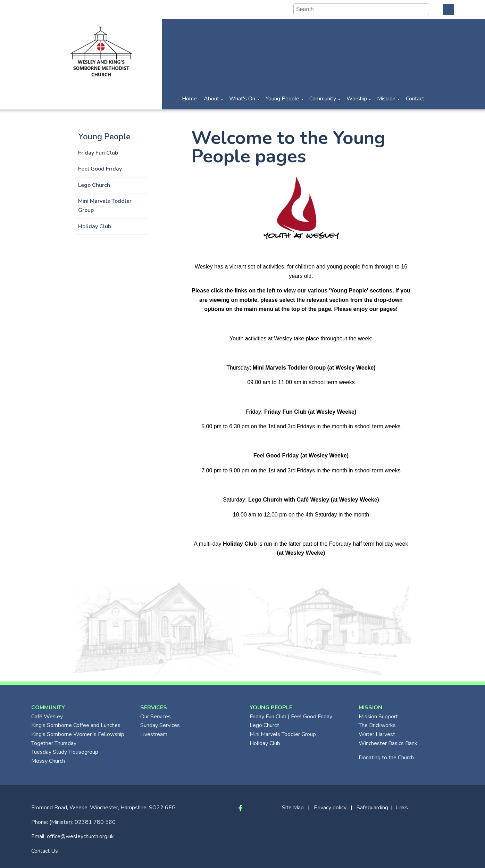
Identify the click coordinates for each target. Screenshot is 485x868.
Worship (357, 99)
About (211, 99)
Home (189, 99)
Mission (386, 99)
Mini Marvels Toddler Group (105, 206)
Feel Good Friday (100, 169)
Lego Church (94, 185)
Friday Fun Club (98, 153)
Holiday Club (95, 226)
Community (323, 99)
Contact (415, 99)
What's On (242, 99)
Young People (282, 99)
